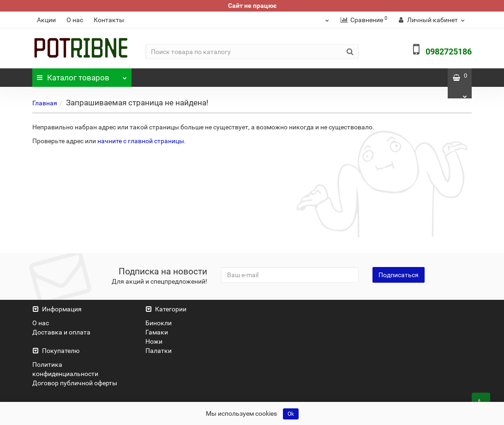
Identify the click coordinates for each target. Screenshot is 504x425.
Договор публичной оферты (75, 383)
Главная (45, 103)
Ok (291, 414)
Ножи (154, 341)
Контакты (109, 20)
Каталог (82, 75)
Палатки (159, 351)
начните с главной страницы (141, 141)
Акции (46, 20)
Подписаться (399, 275)
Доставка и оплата (61, 332)
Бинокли (159, 323)
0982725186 (449, 52)
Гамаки (157, 332)
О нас (75, 20)
